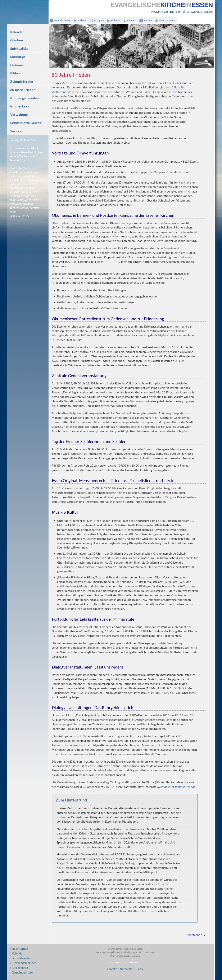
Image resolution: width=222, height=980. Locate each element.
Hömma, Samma (164, 20)
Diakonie (17, 65)
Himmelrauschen (60, 20)
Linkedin (113, 20)
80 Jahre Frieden (23, 90)
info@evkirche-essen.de (128, 956)
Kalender (17, 32)
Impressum (117, 962)
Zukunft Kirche (22, 81)
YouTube (145, 20)
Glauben (17, 40)
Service (16, 131)
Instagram (96, 20)
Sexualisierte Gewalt (26, 123)
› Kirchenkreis (19, 968)
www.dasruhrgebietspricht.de (176, 787)
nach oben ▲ (197, 935)
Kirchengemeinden (24, 98)
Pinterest (129, 20)
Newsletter (195, 12)
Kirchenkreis (20, 106)
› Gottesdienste (20, 958)
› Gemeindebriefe (21, 972)
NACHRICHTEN (163, 12)
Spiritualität (19, 48)
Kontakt (181, 12)
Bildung (16, 73)
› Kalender (17, 953)
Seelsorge (18, 57)
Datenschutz (135, 962)
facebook (79, 20)
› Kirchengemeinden (23, 963)
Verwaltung (19, 114)
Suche (208, 12)
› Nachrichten (19, 949)
